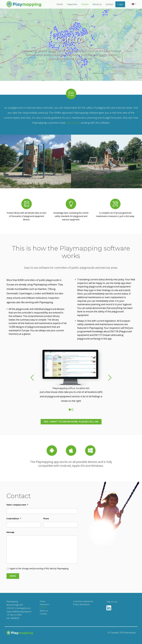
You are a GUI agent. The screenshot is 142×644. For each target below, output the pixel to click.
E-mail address (14, 519)
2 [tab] (72, 410)
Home (60, 4)
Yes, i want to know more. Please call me (71, 422)
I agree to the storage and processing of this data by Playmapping (39, 568)
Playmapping (130, 633)
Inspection (72, 4)
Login (120, 4)
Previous (32, 378)
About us (97, 4)
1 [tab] (70, 410)
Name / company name (17, 505)
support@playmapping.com (19, 611)
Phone (46, 519)
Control (85, 4)
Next (110, 378)
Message (10, 532)
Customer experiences (83, 601)
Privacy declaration (81, 604)
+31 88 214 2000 (14, 615)
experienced (73, 123)
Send (13, 576)
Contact (109, 4)
